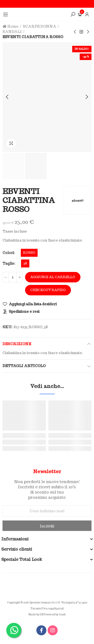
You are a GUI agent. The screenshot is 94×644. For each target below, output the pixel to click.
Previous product (75, 32)
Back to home (81, 32)
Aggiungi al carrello (53, 277)
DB (42, 614)
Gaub (62, 614)
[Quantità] (13, 277)
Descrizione (17, 344)
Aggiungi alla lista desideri (33, 304)
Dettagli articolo (24, 366)
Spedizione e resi (24, 312)
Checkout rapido (48, 290)
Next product (88, 32)
